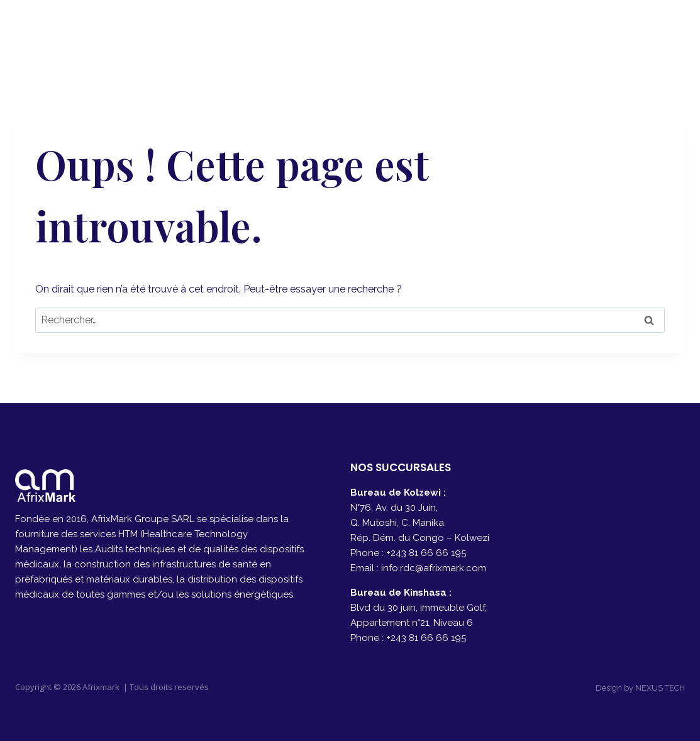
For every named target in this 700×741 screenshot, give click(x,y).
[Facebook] (639, 32)
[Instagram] (671, 32)
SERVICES (498, 32)
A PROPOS (424, 32)
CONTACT (572, 32)
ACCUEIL (352, 32)
